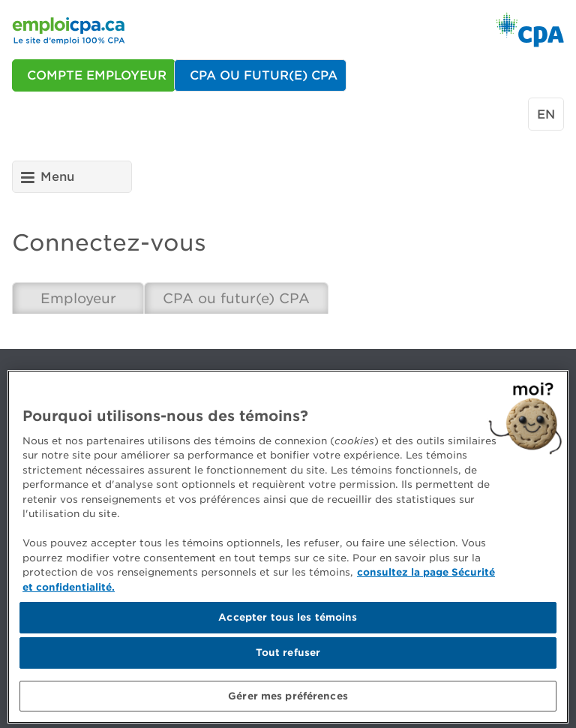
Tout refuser (288, 657)
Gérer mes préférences (288, 701)
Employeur (78, 298)
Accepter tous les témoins (288, 623)
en (546, 114)
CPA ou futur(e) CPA (236, 298)
